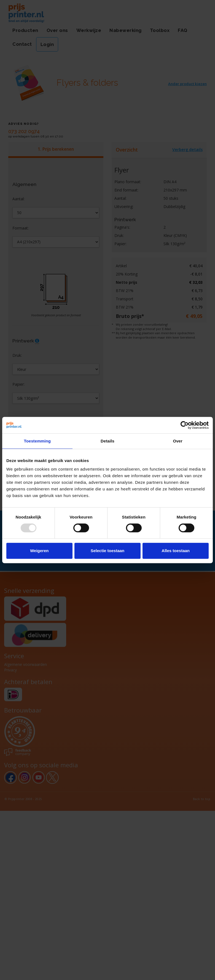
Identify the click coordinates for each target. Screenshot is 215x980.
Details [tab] (108, 441)
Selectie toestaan (108, 551)
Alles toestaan (176, 551)
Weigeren (39, 551)
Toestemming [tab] (37, 441)
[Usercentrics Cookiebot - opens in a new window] (185, 425)
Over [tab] (178, 441)
